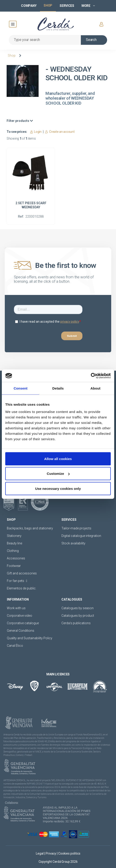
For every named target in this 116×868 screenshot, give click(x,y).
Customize (58, 474)
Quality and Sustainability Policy (30, 638)
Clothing (13, 551)
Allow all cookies (58, 459)
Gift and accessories (22, 573)
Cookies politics (69, 853)
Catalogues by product (78, 616)
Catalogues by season (78, 608)
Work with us (16, 608)
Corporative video (20, 616)
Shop (12, 55)
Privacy (51, 853)
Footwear (14, 566)
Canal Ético (15, 646)
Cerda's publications (76, 623)
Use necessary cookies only (58, 488)
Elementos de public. (22, 588)
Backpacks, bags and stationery (30, 528)
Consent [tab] (21, 388)
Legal (40, 853)
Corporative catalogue (23, 623)
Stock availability (73, 543)
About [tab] (95, 388)
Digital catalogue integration (81, 536)
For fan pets (17, 581)
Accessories (16, 558)
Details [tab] (58, 388)
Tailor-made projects (76, 528)
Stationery (14, 536)
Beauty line (14, 543)
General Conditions (21, 631)
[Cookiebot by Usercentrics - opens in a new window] (91, 376)
